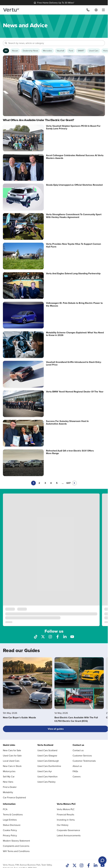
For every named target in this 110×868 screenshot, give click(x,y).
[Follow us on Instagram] (50, 636)
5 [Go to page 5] (57, 483)
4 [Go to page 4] (51, 483)
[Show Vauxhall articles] (60, 51)
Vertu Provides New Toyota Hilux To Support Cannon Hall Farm (73, 245)
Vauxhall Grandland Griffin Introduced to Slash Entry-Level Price (74, 363)
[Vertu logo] (11, 10)
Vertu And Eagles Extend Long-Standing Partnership (73, 273)
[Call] (88, 10)
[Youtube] (103, 866)
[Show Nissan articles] (15, 51)
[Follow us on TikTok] (36, 636)
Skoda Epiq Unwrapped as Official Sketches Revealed (74, 185)
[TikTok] (67, 866)
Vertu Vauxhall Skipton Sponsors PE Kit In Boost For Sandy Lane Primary (73, 127)
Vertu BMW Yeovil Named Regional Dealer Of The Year (75, 392)
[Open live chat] (102, 860)
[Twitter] (75, 866)
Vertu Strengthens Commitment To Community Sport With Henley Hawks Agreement (74, 216)
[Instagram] (82, 866)
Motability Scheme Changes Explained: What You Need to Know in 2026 (75, 334)
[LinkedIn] (96, 866)
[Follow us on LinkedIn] (65, 636)
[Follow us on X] (43, 636)
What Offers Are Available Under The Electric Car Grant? (38, 120)
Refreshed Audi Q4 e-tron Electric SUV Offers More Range (70, 452)
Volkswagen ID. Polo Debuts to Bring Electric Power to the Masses (74, 304)
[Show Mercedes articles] (47, 51)
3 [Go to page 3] (45, 483)
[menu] (102, 10)
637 (69, 483)
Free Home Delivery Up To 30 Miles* (54, 3)
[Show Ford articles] (71, 51)
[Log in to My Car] (96, 10)
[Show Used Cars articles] (94, 51)
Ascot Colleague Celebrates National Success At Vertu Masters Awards (75, 157)
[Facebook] (89, 866)
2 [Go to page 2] (39, 483)
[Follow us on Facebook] (58, 636)
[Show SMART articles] (81, 51)
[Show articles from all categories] (6, 51)
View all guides (56, 729)
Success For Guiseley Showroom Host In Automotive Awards (67, 422)
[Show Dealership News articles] (31, 51)
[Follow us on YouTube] (72, 636)
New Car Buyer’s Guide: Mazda (19, 717)
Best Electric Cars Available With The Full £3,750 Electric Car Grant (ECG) (76, 719)
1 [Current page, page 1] (34, 483)
